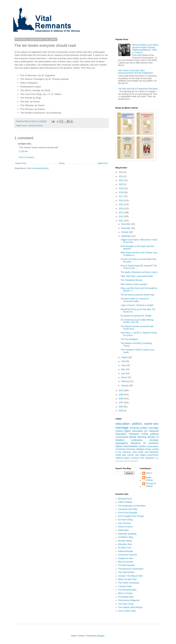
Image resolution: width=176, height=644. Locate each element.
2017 (121, 196)
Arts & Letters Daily (127, 611)
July (123, 361)
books (25, 126)
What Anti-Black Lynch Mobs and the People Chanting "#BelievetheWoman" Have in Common (145, 49)
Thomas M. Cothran (151, 485)
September (126, 236)
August (125, 357)
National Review (126, 551)
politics (137, 424)
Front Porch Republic (128, 513)
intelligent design (144, 449)
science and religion (137, 455)
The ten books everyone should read (137, 295)
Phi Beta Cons (125, 548)
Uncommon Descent (127, 555)
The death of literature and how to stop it (139, 272)
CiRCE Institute (125, 502)
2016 (121, 201)
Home (62, 163)
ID (145, 443)
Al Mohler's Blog (125, 537)
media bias (121, 455)
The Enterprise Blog (127, 590)
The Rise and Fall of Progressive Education (138, 89)
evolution (153, 443)
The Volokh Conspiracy (129, 583)
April (123, 374)
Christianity (121, 449)
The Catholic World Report (130, 607)
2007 (121, 403)
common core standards (143, 458)
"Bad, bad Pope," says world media (137, 276)
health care (143, 452)
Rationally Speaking (127, 534)
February (126, 381)
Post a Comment (26, 157)
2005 (121, 411)
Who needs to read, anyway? (134, 284)
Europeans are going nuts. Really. (136, 316)
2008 (121, 399)
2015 (121, 204)
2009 (121, 395)
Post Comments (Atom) (38, 168)
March (124, 377)
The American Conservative (131, 569)
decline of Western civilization (137, 439)
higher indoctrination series (130, 446)
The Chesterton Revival (131, 280)
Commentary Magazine (129, 600)
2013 (121, 213)
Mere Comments (126, 562)
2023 (121, 176)
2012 (121, 217)
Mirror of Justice (125, 593)
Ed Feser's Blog (125, 520)
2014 (121, 209)
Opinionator (123, 530)
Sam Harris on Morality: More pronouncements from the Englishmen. (136, 72)
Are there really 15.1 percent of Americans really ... (135, 300)
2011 (121, 221)
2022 (121, 180)
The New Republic (126, 565)
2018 (121, 192)
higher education (133, 431)
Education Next (125, 544)
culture (119, 431)
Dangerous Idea (125, 558)
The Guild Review (126, 572)
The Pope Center (126, 604)
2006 (121, 407)
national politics (123, 458)
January (125, 386)
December (126, 224)
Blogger (101, 636)
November (126, 228)
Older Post (103, 163)
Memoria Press (125, 499)
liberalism (154, 452)
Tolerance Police (138, 434)
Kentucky (131, 449)
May (123, 369)
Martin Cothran (149, 479)
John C (149, 473)
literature (136, 443)
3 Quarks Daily (125, 586)
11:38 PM (23, 151)
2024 (121, 172)
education (123, 424)
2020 (121, 184)
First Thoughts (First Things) (131, 516)
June (124, 365)
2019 (121, 188)
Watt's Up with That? (128, 579)
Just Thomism (124, 523)
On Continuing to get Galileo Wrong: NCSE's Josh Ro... (137, 321)
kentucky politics (139, 428)
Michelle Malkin (125, 541)
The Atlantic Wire (126, 597)
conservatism (152, 446)
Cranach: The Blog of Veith (130, 576)
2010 (121, 391)
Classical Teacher (36, 126)
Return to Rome (125, 527)
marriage (154, 428)
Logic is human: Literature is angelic (137, 305)
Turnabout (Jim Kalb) (128, 509)
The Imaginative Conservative (132, 506)
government (153, 455)
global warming (138, 437)
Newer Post (21, 163)
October (125, 232)
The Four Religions (129, 339)
